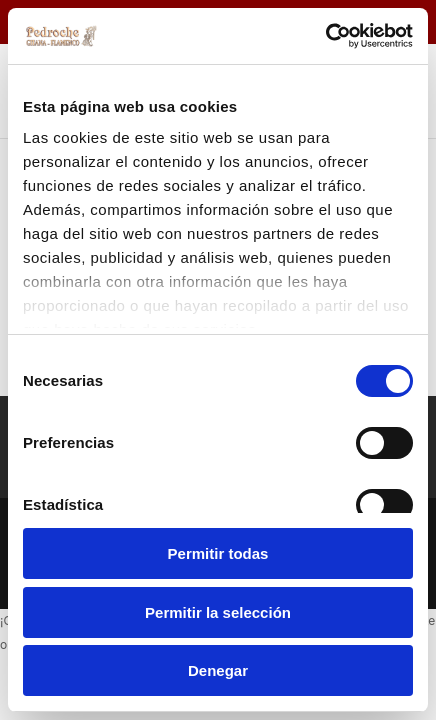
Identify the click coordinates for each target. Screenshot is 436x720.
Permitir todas (218, 553)
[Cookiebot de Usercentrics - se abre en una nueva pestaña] (325, 36)
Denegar (218, 670)
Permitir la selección (218, 612)
